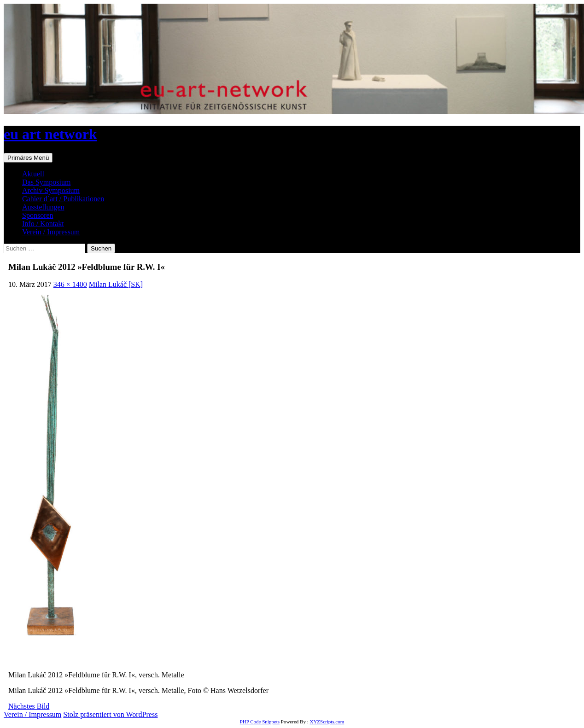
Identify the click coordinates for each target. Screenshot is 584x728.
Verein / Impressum (51, 232)
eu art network (50, 134)
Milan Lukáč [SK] (116, 284)
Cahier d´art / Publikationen (63, 199)
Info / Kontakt (43, 224)
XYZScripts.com (327, 722)
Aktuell (33, 174)
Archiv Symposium (51, 190)
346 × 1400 (70, 284)
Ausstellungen (43, 207)
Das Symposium (46, 182)
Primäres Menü (28, 158)
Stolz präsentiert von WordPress (110, 714)
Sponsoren (38, 215)
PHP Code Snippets (260, 722)
